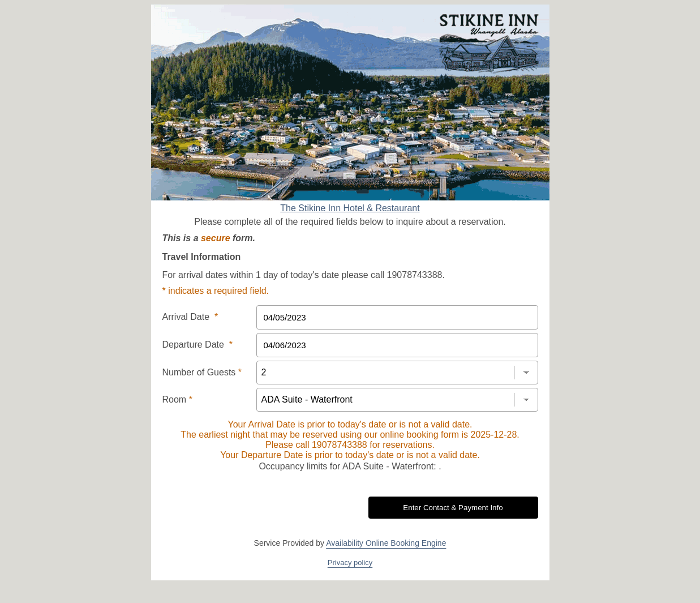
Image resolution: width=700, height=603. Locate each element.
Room (177, 399)
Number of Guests (202, 372)
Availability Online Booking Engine (386, 543)
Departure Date (198, 345)
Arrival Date (190, 317)
